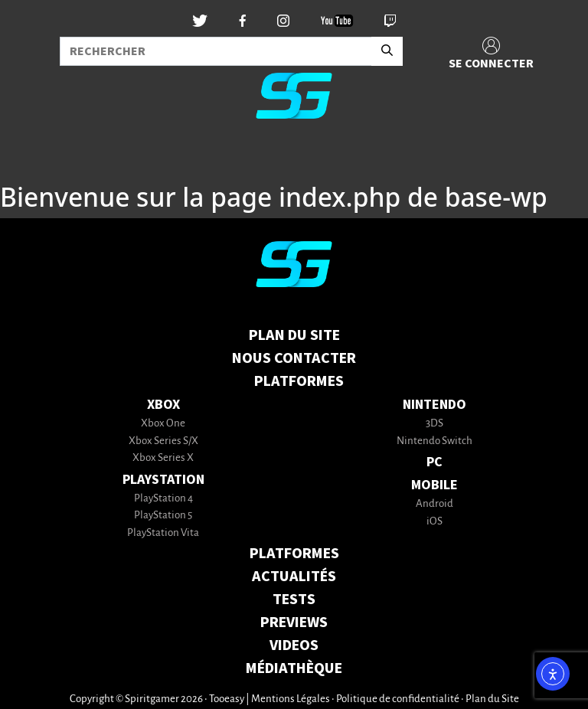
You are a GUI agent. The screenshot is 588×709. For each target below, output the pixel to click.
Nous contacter (294, 358)
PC (434, 462)
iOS (434, 522)
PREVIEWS (294, 622)
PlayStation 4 (163, 499)
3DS (434, 424)
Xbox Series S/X (163, 441)
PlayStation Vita (163, 533)
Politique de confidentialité (398, 699)
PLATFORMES (294, 554)
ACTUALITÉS (294, 577)
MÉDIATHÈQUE (294, 668)
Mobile (434, 485)
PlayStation (163, 480)
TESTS (294, 600)
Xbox (163, 405)
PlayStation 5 (163, 516)
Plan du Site (294, 335)
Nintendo (434, 405)
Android (434, 504)
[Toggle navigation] (31, 156)
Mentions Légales (291, 699)
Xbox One (163, 424)
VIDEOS (294, 645)
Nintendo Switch (434, 441)
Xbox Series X (163, 458)
